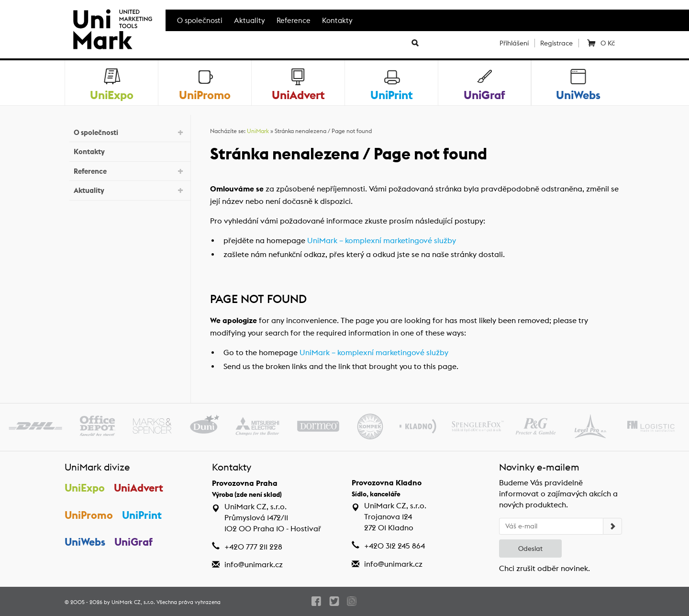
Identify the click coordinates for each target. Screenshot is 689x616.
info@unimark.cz (254, 565)
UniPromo (89, 515)
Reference (294, 20)
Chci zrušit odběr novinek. (545, 568)
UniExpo (85, 488)
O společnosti (200, 20)
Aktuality (250, 20)
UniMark (258, 131)
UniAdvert (139, 488)
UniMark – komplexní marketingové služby (382, 241)
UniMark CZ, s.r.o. (133, 602)
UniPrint (142, 515)
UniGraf (133, 542)
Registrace (556, 43)
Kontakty (337, 20)
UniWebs (85, 542)
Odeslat (530, 549)
